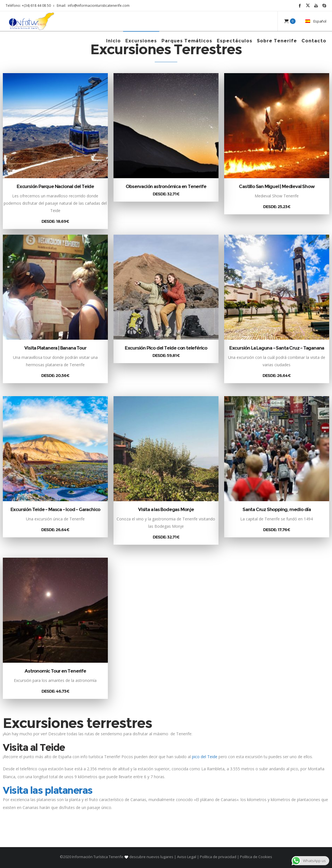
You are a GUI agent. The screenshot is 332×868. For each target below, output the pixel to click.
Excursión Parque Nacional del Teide (55, 186)
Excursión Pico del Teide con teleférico (166, 348)
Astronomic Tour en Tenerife (55, 671)
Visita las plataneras (48, 790)
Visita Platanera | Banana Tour (55, 348)
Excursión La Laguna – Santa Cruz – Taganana (277, 348)
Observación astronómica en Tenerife (166, 186)
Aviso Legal (187, 857)
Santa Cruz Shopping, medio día (277, 509)
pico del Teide (205, 757)
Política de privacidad (218, 857)
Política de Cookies (256, 857)
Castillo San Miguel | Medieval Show (277, 186)
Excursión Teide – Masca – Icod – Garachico (55, 509)
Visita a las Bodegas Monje (166, 509)
